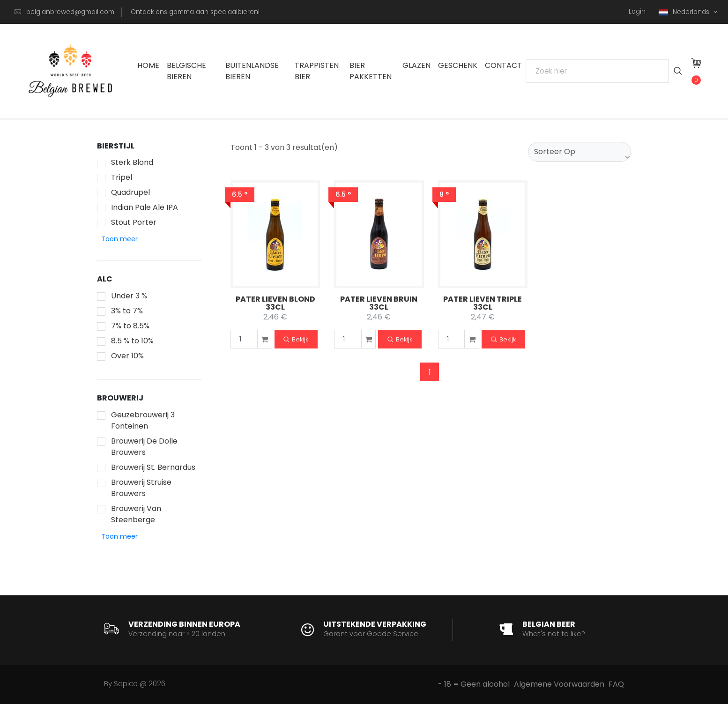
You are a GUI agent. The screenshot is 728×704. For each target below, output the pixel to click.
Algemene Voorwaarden (559, 684)
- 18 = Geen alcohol (474, 684)
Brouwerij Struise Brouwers (141, 488)
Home (148, 65)
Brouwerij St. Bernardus (153, 467)
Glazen (416, 65)
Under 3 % (129, 296)
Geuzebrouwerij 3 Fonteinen (143, 420)
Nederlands (685, 12)
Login (637, 11)
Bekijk (296, 340)
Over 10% (127, 356)
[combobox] (579, 152)
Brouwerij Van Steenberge (136, 514)
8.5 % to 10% (132, 341)
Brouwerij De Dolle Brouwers (144, 447)
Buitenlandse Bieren (252, 71)
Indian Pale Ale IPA (145, 207)
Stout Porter (134, 222)
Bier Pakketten (371, 71)
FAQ (616, 684)
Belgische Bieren (186, 71)
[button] (119, 239)
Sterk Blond (132, 162)
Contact (503, 65)
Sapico (126, 684)
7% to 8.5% (130, 326)
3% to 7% (127, 311)
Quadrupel (130, 192)
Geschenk (458, 65)
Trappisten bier (317, 71)
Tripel (122, 177)
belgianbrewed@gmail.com (70, 12)
